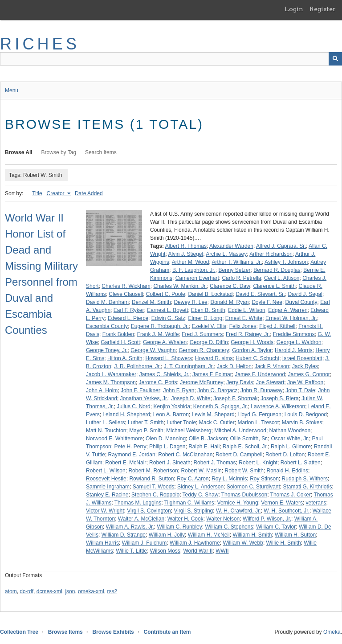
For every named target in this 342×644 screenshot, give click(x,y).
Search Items (101, 152)
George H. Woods (252, 342)
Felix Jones (243, 326)
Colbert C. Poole (166, 294)
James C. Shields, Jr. (165, 374)
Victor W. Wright (105, 511)
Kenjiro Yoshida (172, 406)
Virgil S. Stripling (193, 511)
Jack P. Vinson (272, 366)
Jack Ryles (305, 366)
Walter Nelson (223, 519)
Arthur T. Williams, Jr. (237, 262)
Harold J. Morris (294, 350)
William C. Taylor (276, 527)
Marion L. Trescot (258, 422)
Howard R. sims (214, 358)
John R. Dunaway (262, 390)
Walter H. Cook (185, 519)
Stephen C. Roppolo (155, 495)
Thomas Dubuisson (244, 495)
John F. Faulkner (140, 390)
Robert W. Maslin (201, 471)
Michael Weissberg (189, 431)
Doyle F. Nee (267, 302)
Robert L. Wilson (106, 471)
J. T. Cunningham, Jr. (189, 366)
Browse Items (65, 632)
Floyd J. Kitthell (277, 326)
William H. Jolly (167, 535)
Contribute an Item (167, 632)
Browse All (19, 152)
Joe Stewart (270, 382)
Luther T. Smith (146, 422)
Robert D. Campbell (239, 455)
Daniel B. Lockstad (210, 294)
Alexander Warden (231, 246)
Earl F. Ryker (129, 310)
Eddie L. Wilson (246, 310)
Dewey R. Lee (190, 302)
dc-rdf (26, 591)
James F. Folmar (212, 374)
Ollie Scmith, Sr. (249, 439)
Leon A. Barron (171, 414)
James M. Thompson (111, 382)
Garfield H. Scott (120, 342)
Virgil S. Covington (149, 511)
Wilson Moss (165, 551)
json (70, 591)
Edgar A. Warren (288, 310)
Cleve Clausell (126, 294)
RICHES (40, 44)
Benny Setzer (234, 270)
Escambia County (107, 326)
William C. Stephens (229, 527)
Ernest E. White (244, 318)
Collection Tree (19, 632)
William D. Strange (124, 535)
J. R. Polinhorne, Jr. (137, 366)
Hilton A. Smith (125, 358)
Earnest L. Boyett (167, 310)
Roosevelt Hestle (106, 479)
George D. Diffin (209, 342)
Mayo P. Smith (146, 431)
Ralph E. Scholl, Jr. (245, 447)
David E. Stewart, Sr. (260, 294)
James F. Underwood (260, 374)
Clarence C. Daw (230, 286)
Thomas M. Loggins (138, 503)
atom (11, 591)
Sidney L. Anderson (200, 487)
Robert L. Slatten (301, 463)
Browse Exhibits (113, 632)
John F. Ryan (179, 390)
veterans (316, 503)
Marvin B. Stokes (302, 422)
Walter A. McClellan (141, 519)
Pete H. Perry (130, 447)
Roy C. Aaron (193, 479)
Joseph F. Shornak (235, 398)
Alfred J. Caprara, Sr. (281, 246)
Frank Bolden (118, 334)
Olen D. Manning (166, 439)
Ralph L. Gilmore (291, 447)
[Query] (171, 59)
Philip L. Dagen (167, 447)
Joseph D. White (191, 398)
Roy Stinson (264, 479)
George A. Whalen (165, 342)
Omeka (332, 632)
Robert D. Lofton (285, 455)
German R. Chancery (204, 350)
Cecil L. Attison (282, 278)
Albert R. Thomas (186, 246)
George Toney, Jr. (107, 350)
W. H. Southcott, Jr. (287, 511)
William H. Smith (252, 535)
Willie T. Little (131, 551)
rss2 (112, 591)
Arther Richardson (271, 254)
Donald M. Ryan (229, 302)
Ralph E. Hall (204, 447)
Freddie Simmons (294, 334)
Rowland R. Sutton (151, 479)
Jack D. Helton (234, 366)
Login (294, 9)
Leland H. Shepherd (126, 414)
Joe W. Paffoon (305, 382)
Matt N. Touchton (106, 431)
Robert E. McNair (126, 463)
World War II (198, 551)
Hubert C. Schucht (257, 358)
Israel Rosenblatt (302, 358)
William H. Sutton (295, 535)
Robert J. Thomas (214, 463)
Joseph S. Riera (279, 398)
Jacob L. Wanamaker (111, 374)
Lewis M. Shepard (213, 414)
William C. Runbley (179, 527)
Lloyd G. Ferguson (259, 414)
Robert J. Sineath (170, 463)
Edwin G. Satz (168, 318)
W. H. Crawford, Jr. (238, 511)
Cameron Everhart (197, 278)
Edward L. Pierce (128, 318)
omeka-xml (91, 591)
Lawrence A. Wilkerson (278, 406)
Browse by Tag (59, 152)
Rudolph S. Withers (305, 479)
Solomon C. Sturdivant (253, 487)
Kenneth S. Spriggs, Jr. (221, 406)
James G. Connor (309, 374)
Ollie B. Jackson (208, 439)
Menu (12, 90)
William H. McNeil (209, 535)
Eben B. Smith (208, 310)
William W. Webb (243, 543)
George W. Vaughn (153, 350)
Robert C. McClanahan (185, 455)
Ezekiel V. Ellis (209, 326)
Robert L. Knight (258, 463)
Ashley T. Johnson (286, 262)
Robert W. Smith (244, 471)
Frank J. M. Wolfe (158, 334)
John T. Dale (300, 390)
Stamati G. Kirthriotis (307, 487)
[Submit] (335, 59)
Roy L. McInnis (229, 479)
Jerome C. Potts (158, 382)
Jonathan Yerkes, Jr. (144, 398)
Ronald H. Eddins (287, 471)
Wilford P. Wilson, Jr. (267, 519)
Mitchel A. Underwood (240, 431)
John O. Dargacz (217, 390)
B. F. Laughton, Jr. (194, 270)
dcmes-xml (49, 591)
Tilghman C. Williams (189, 503)
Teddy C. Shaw (201, 495)
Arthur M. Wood (191, 262)
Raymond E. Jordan (132, 455)
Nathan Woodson (290, 431)
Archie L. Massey (226, 254)
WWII (222, 551)
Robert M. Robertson (153, 471)
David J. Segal (305, 294)
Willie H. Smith (284, 543)
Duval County (301, 302)
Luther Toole (181, 422)
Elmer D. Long (205, 318)
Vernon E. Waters (282, 503)
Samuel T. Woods (154, 487)
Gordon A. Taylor (252, 350)
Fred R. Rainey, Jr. (248, 334)
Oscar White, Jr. (290, 439)
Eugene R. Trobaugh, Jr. (160, 326)
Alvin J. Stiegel (185, 254)
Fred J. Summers (202, 334)
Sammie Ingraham (108, 487)
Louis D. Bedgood (306, 414)
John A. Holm (102, 390)
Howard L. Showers (169, 358)
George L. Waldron (299, 342)
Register (323, 9)
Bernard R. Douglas (277, 270)
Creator (56, 193)
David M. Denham (107, 302)
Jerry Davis (240, 382)
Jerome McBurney (202, 382)
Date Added (89, 193)
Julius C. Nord (133, 406)
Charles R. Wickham (126, 286)
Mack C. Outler (217, 422)
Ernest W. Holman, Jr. (291, 318)
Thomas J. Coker (291, 495)
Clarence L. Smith (274, 286)
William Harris (102, 543)
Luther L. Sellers (105, 422)
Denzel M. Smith (151, 302)
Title (37, 193)
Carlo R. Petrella (241, 278)
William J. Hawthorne (195, 543)
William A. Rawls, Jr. (130, 527)
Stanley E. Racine (107, 495)
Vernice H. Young (238, 503)
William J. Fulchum (145, 543)
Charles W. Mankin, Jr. (180, 286)
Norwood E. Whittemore (114, 439)
